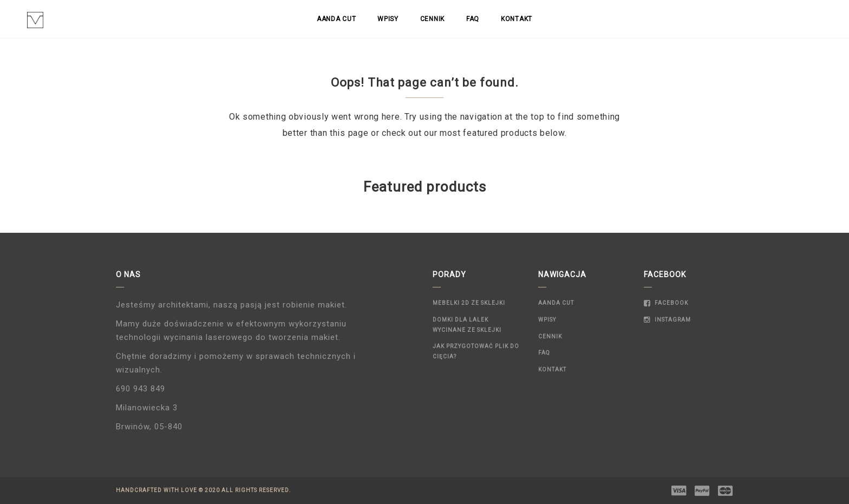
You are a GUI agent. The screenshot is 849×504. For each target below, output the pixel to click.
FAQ (473, 19)
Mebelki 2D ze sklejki (469, 303)
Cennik (432, 19)
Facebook (666, 303)
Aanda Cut (336, 19)
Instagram (667, 320)
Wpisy (388, 19)
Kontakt (517, 19)
